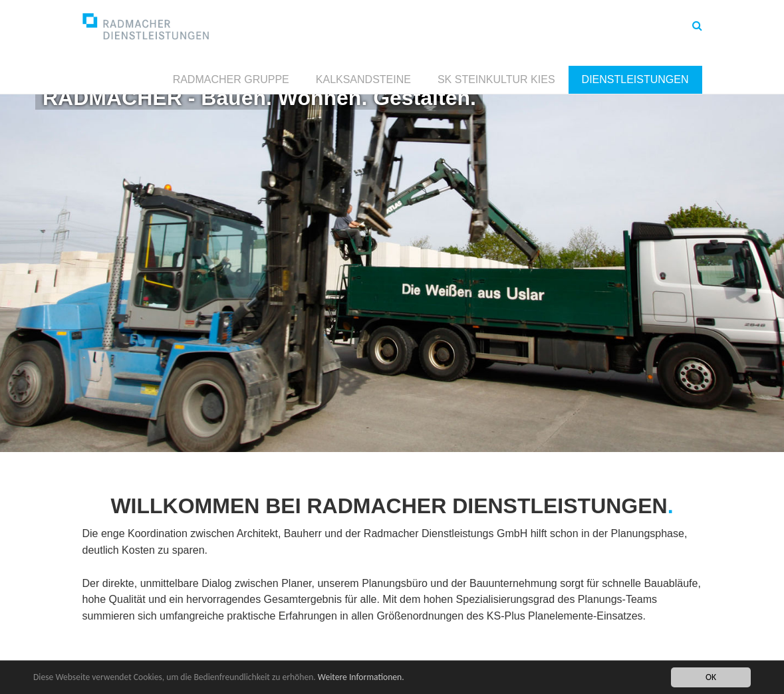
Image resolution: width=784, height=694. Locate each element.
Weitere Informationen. (361, 678)
